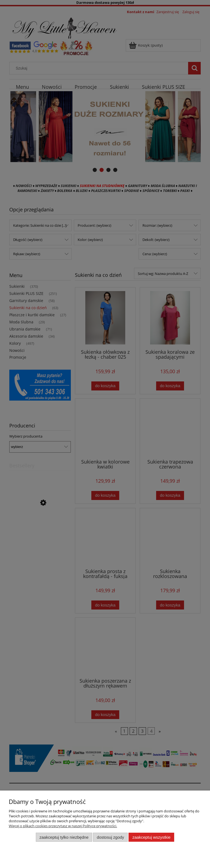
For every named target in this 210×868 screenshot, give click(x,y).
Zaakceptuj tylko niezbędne (64, 837)
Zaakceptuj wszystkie (151, 837)
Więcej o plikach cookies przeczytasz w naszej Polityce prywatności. (63, 826)
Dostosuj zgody (110, 837)
